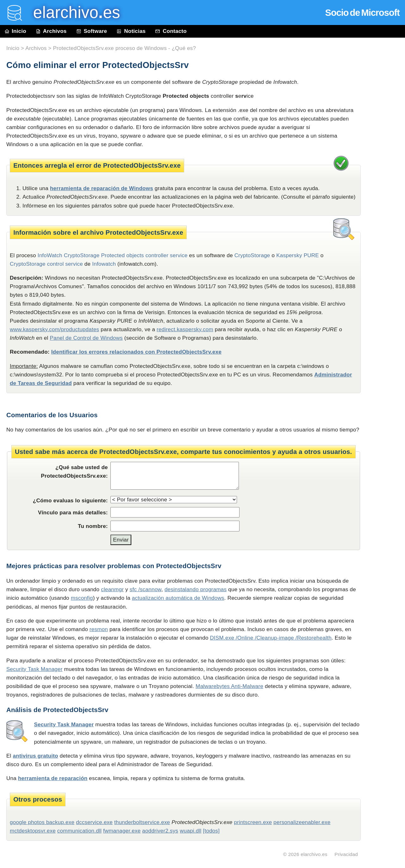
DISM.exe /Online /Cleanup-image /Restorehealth (271, 638)
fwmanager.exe (122, 831)
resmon (99, 629)
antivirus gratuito (36, 756)
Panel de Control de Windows (86, 338)
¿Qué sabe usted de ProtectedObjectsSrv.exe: (74, 472)
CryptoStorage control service (46, 264)
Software (92, 31)
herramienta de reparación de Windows (102, 188)
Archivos (51, 31)
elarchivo (72, 12)
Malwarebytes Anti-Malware (229, 686)
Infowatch (104, 264)
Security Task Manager (34, 669)
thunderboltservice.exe (142, 822)
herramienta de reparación (53, 778)
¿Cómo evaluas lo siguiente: (70, 501)
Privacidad (346, 854)
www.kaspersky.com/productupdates (54, 329)
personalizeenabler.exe (302, 822)
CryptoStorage (252, 255)
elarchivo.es (314, 854)
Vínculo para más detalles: (73, 513)
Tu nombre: (93, 526)
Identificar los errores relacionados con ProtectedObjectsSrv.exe (136, 352)
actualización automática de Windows (178, 598)
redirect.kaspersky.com (185, 329)
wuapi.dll (190, 831)
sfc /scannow (146, 589)
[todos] (212, 831)
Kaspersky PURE (298, 255)
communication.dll (79, 831)
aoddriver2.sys (160, 831)
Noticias (131, 31)
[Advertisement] (386, 181)
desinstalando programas (196, 589)
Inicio (16, 31)
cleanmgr (112, 589)
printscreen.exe (253, 822)
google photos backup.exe (42, 822)
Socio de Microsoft (362, 13)
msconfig (82, 598)
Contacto (171, 31)
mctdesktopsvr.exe (33, 831)
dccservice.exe (94, 822)
